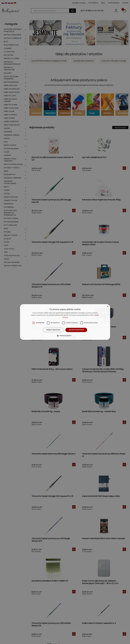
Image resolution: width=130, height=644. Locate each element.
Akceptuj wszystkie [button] (76, 330)
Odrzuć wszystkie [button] (53, 330)
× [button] (108, 307)
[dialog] (65, 322)
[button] (65, 336)
